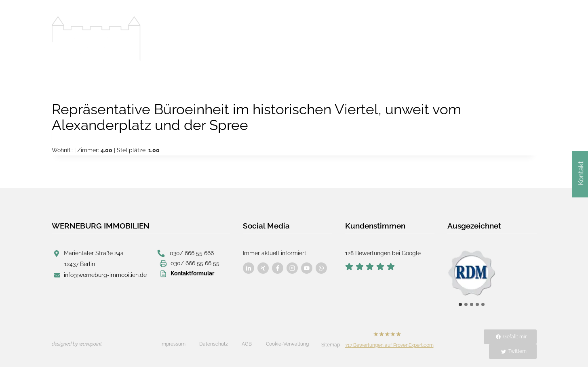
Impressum (173, 344)
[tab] (460, 304)
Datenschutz (214, 344)
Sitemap (331, 345)
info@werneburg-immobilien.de (105, 275)
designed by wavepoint (77, 344)
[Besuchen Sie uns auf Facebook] (249, 268)
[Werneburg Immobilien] (96, 39)
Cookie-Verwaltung (287, 344)
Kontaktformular (192, 273)
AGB (247, 344)
